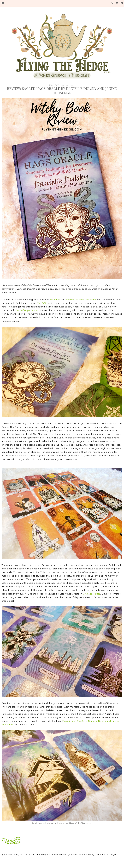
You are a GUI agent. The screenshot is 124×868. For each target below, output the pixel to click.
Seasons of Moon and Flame (81, 300)
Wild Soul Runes (92, 594)
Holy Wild (55, 300)
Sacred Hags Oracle (27, 310)
